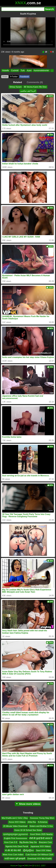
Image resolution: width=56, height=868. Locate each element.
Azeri (29, 70)
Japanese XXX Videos (40, 846)
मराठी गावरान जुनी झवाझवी (15, 859)
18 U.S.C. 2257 (39, 866)
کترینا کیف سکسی (28, 91)
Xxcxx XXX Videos (17, 822)
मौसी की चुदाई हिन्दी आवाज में (41, 838)
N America (43, 822)
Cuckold (15, 70)
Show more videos (28, 804)
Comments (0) (35, 82)
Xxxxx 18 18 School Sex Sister (28, 830)
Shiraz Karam (16, 87)
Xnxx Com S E (11, 842)
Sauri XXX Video (43, 850)
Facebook (24, 77)
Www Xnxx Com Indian (13, 854)
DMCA (27, 866)
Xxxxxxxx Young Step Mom (42, 818)
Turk (23, 70)
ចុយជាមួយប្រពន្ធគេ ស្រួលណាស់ (15, 834)
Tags (20, 866)
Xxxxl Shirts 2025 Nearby (41, 834)
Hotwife (5, 70)
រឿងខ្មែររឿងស (28, 850)
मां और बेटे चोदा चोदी (13, 850)
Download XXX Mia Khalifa (39, 859)
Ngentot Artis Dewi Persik (17, 846)
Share (5, 77)
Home (13, 866)
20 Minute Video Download (15, 826)
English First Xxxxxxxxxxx (16, 838)
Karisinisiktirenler (41, 70)
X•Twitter (14, 77)
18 (45, 52)
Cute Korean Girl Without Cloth (40, 854)
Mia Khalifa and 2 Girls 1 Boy (15, 818)
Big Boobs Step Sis (28, 842)
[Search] (23, 9)
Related (18, 82)
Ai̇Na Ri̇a (32, 822)
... (52, 70)
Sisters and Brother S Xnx (41, 826)
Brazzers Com (45, 842)
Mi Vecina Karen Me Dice (35, 87)
